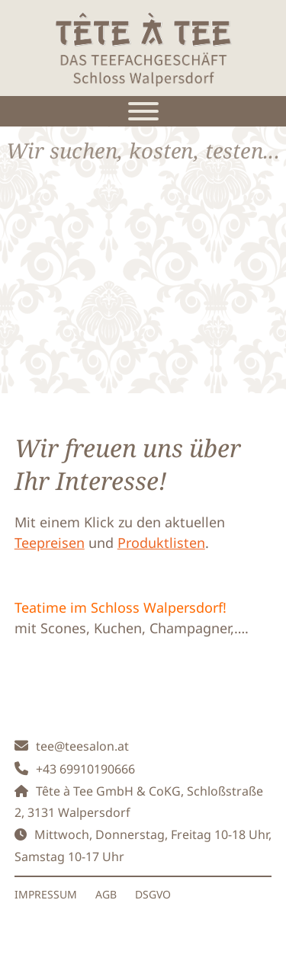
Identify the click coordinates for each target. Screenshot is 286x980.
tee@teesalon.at (82, 746)
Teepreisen (50, 543)
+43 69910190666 (85, 769)
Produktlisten (161, 543)
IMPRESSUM (46, 894)
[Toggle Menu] (143, 111)
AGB (106, 894)
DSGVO (153, 894)
